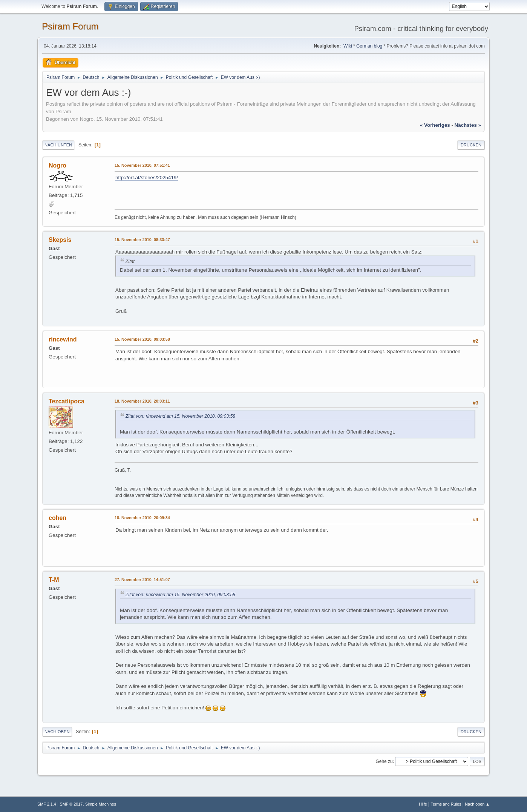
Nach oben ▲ (477, 804)
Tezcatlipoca (67, 401)
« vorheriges (435, 125)
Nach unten (58, 145)
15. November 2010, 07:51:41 (142, 165)
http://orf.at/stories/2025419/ (147, 178)
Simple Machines (101, 804)
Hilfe (423, 804)
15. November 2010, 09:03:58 (142, 339)
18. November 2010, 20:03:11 (142, 401)
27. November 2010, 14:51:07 (142, 580)
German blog (369, 46)
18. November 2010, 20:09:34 (142, 518)
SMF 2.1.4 (47, 804)
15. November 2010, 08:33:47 (142, 240)
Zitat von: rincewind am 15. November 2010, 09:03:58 (180, 416)
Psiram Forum (70, 26)
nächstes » (468, 125)
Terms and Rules (446, 804)
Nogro (57, 165)
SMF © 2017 (71, 804)
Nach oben (57, 732)
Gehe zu (384, 761)
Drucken (471, 145)
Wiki (348, 46)
